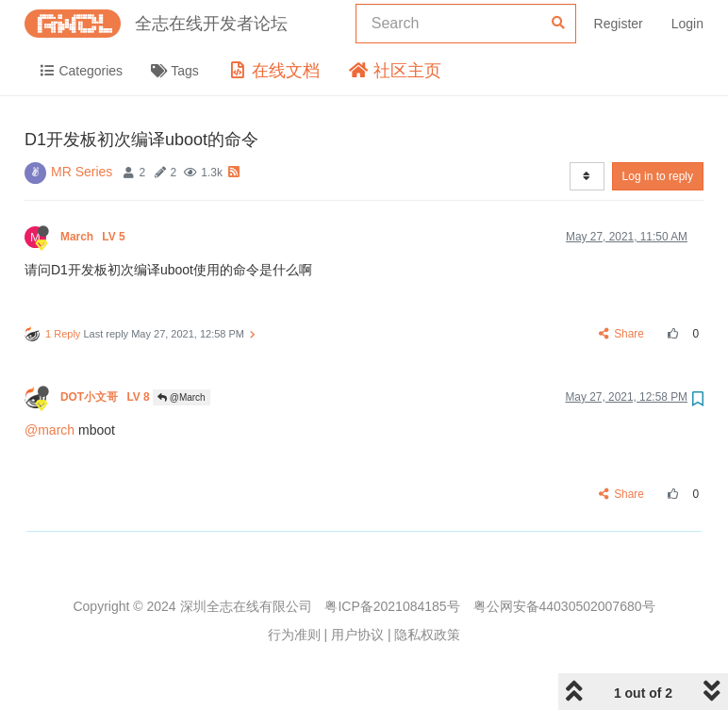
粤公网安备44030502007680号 (564, 606)
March (94, 237)
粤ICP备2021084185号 (392, 606)
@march (50, 430)
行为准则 (294, 635)
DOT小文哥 (107, 397)
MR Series (82, 172)
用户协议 (357, 635)
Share (622, 334)
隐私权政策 (427, 635)
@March (182, 397)
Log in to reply (658, 176)
